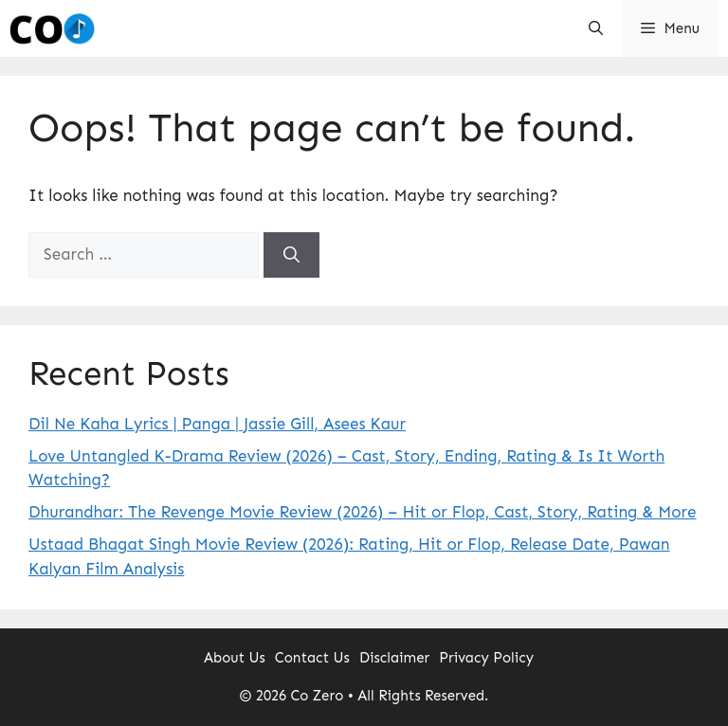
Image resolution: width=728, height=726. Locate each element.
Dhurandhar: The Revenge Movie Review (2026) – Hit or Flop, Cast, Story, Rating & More (363, 512)
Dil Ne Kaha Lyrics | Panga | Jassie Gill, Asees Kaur (217, 424)
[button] (596, 28)
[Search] (291, 255)
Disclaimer (394, 658)
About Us (235, 658)
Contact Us (312, 658)
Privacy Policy (486, 658)
